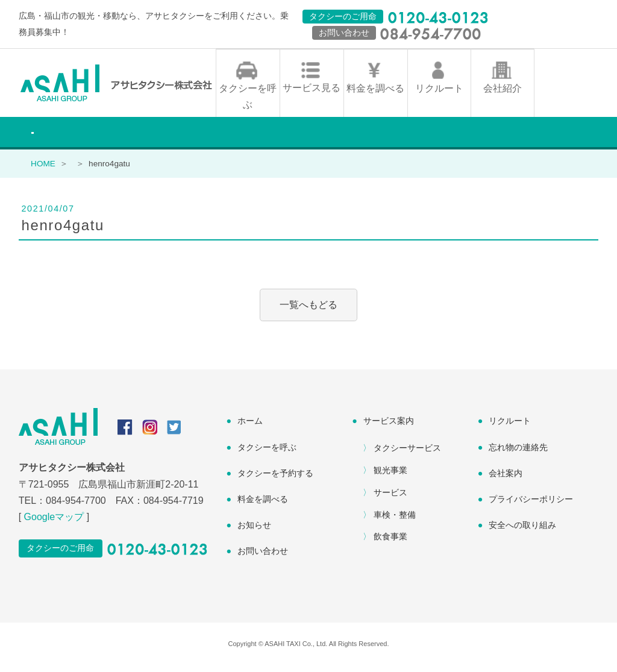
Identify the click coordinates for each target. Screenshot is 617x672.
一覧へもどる (308, 312)
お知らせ (254, 532)
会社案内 (506, 480)
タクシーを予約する (275, 480)
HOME (43, 170)
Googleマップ (54, 523)
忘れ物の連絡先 (518, 454)
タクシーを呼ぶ (248, 103)
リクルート (439, 95)
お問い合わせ (263, 557)
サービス (390, 499)
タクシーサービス (407, 454)
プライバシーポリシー (531, 506)
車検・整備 (395, 521)
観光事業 (390, 477)
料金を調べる (375, 95)
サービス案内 (389, 428)
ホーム (250, 428)
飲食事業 (390, 543)
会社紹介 (503, 95)
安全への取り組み (522, 532)
